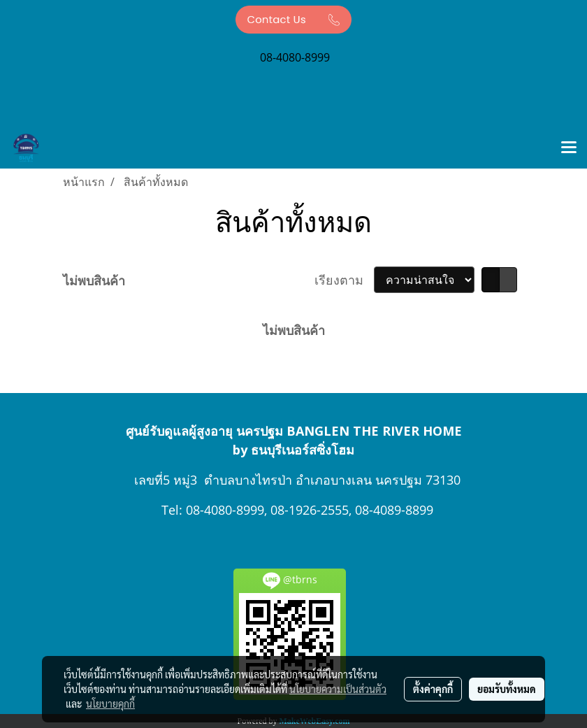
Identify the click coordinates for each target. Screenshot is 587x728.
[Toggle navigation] (569, 148)
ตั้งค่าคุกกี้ (433, 689)
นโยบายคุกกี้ (110, 704)
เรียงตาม (344, 280)
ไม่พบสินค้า (94, 280)
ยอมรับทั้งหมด (507, 689)
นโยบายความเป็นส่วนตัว (338, 689)
